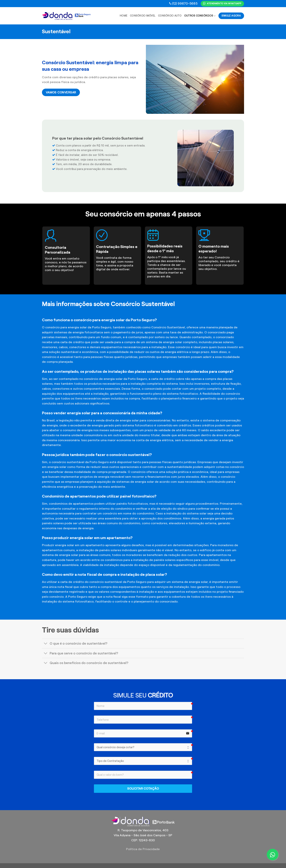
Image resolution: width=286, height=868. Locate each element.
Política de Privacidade (143, 849)
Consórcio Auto (170, 16)
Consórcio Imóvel (143, 16)
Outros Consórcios (200, 16)
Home (123, 16)
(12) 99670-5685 (185, 3)
